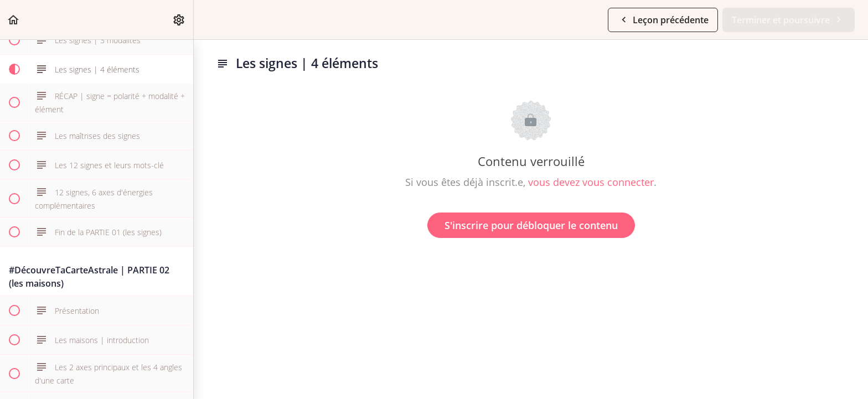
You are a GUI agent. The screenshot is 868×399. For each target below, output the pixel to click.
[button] (14, 20)
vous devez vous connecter (591, 182)
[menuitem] (179, 20)
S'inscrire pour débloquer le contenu (531, 225)
